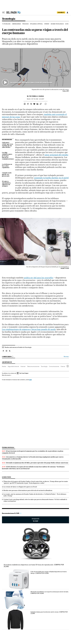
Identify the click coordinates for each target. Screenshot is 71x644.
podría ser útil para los (39, 278)
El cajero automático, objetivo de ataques (6, 184)
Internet (47, 24)
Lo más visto (6, 477)
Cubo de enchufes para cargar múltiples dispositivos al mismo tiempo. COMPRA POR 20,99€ (49, 572)
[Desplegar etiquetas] (68, 366)
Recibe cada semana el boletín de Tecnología (18, 347)
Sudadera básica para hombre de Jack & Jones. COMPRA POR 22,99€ (49, 613)
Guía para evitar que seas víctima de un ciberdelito (8, 145)
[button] (35, 68)
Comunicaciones (54, 366)
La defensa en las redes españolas (7, 166)
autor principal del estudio (56, 155)
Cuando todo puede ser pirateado (7, 174)
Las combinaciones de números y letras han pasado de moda (29, 329)
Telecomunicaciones (33, 366)
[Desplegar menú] (4, 12)
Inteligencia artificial (36, 24)
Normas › (66, 357)
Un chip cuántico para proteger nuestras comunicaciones (8, 156)
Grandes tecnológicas (57, 24)
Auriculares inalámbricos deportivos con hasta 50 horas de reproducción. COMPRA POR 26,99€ (34, 566)
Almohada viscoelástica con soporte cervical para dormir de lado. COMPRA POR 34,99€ (50, 593)
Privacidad (25, 24)
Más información (7, 375)
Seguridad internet (13, 366)
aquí (30, 380)
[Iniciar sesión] (67, 12)
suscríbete (61, 12)
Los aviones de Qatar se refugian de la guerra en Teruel (20, 487)
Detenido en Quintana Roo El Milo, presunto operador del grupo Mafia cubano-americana (37, 463)
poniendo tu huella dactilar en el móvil (51, 178)
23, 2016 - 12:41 (38, 99)
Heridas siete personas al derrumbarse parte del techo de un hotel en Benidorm (28, 490)
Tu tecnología (6, 24)
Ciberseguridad (16, 24)
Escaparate (35, 520)
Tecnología (9, 19)
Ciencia (63, 366)
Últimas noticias (8, 447)
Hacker (4, 366)
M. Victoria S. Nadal (35, 96)
